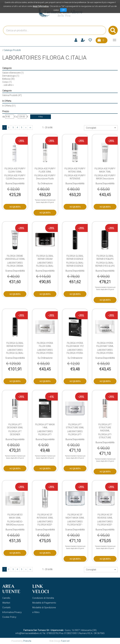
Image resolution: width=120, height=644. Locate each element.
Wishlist (6, 603)
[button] (101, 128)
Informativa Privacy (12, 612)
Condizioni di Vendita (43, 598)
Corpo (7, 82)
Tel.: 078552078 (50, 633)
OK (63, 10)
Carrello (6, 598)
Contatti (6, 607)
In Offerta (9, 106)
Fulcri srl (65, 641)
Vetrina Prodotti (12, 95)
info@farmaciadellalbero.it (28, 633)
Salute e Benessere (13, 73)
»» (30, 127)
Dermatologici (11, 76)
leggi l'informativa (41, 6)
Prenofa (27, 641)
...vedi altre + (8, 85)
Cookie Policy (9, 617)
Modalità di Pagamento (44, 603)
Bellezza (8, 79)
